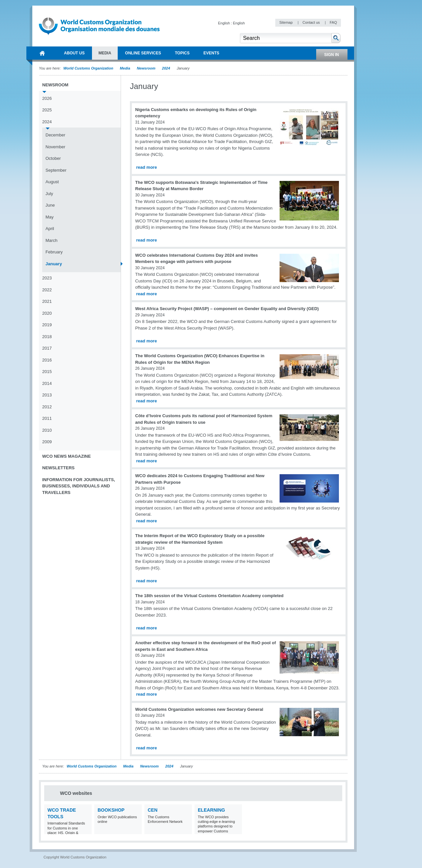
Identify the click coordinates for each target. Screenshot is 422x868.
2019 (47, 325)
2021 (47, 301)
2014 (47, 383)
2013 (47, 395)
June (50, 205)
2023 (47, 278)
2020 (47, 313)
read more (147, 167)
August (52, 182)
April (50, 229)
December (55, 135)
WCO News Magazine (66, 456)
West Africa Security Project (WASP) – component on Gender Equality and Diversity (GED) (227, 309)
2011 (47, 418)
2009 (47, 442)
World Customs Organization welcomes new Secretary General (199, 709)
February (54, 252)
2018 (47, 337)
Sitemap (286, 22)
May (50, 217)
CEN (153, 810)
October (53, 158)
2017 (47, 348)
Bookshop (111, 810)
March (51, 240)
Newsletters (58, 468)
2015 (47, 372)
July (49, 194)
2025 (47, 110)
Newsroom (146, 68)
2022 (47, 290)
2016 (47, 360)
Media (125, 68)
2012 (47, 407)
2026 (47, 98)
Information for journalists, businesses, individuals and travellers (79, 486)
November (55, 147)
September (56, 170)
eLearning (211, 810)
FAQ (333, 22)
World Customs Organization (89, 68)
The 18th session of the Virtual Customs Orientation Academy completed (209, 596)
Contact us (312, 22)
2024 (166, 68)
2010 (47, 430)
